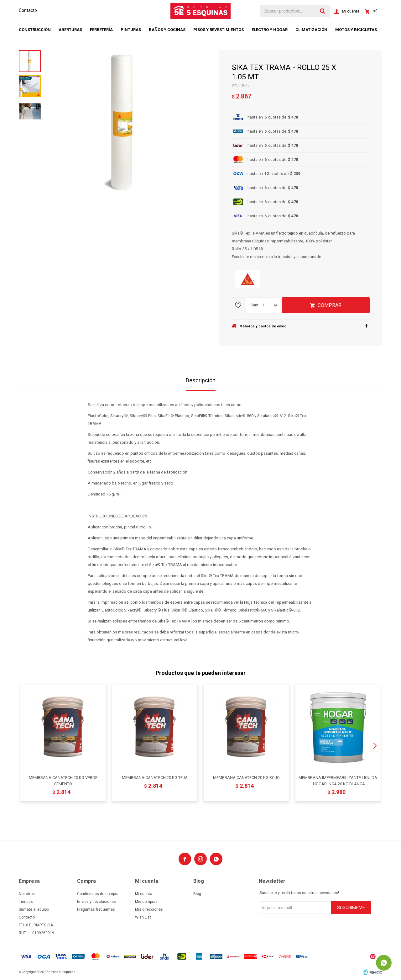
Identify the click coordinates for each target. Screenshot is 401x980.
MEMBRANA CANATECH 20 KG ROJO (246, 778)
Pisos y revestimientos (219, 30)
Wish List (143, 917)
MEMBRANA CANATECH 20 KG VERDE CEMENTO (63, 781)
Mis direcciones (149, 909)
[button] (375, 746)
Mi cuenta (144, 894)
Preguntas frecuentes (96, 909)
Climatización (311, 30)
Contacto (28, 10)
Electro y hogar (270, 30)
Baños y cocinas (167, 30)
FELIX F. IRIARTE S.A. (36, 925)
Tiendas (26, 902)
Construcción (35, 30)
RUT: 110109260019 (36, 933)
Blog (197, 894)
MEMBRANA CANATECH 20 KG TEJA (155, 778)
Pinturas (131, 30)
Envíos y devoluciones (96, 902)
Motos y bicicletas (356, 30)
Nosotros (27, 894)
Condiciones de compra (98, 894)
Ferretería (101, 30)
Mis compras (146, 902)
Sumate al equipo (34, 909)
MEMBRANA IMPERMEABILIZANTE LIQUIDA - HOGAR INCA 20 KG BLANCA (338, 781)
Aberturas (70, 30)
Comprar (330, 305)
